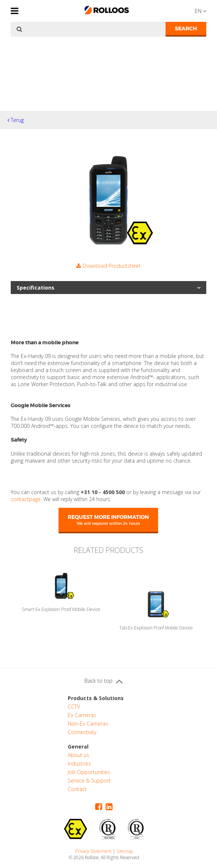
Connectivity (82, 732)
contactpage (26, 499)
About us (79, 755)
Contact (77, 789)
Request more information (108, 520)
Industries (79, 764)
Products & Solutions (96, 698)
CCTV (74, 707)
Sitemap (125, 851)
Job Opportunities (89, 772)
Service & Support (89, 781)
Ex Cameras (82, 715)
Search (186, 28)
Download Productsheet (108, 266)
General (78, 747)
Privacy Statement (93, 851)
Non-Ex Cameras (88, 724)
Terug (16, 120)
